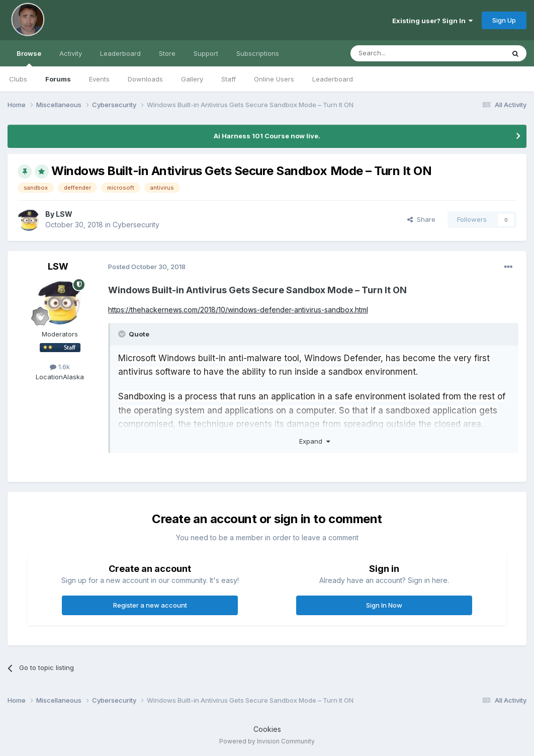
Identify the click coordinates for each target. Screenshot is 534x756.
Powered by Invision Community (267, 741)
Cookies (267, 729)
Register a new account (150, 605)
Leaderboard (333, 79)
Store (167, 53)
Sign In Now (384, 605)
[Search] (402, 53)
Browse (29, 58)
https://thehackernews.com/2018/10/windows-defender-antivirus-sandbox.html (238, 310)
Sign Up (504, 20)
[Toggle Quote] (123, 334)
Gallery (192, 79)
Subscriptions (258, 53)
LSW (64, 214)
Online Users (274, 79)
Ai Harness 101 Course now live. (267, 136)
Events (99, 79)
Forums (58, 79)
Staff (229, 79)
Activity (71, 53)
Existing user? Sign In (432, 21)
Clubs (18, 79)
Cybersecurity (136, 225)
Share (421, 219)
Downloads (145, 79)
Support (206, 53)
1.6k (60, 367)
